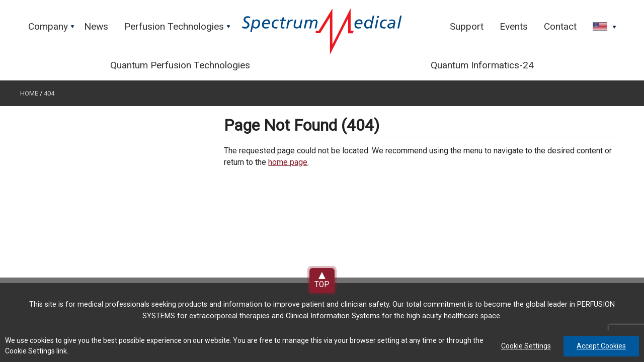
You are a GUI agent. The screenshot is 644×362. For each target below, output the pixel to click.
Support (467, 26)
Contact (560, 26)
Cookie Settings (526, 346)
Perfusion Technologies (178, 29)
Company (52, 29)
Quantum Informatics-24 (482, 65)
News (96, 26)
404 (49, 93)
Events (514, 26)
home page (288, 162)
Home (29, 93)
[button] (601, 27)
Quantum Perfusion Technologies (180, 65)
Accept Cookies (601, 346)
